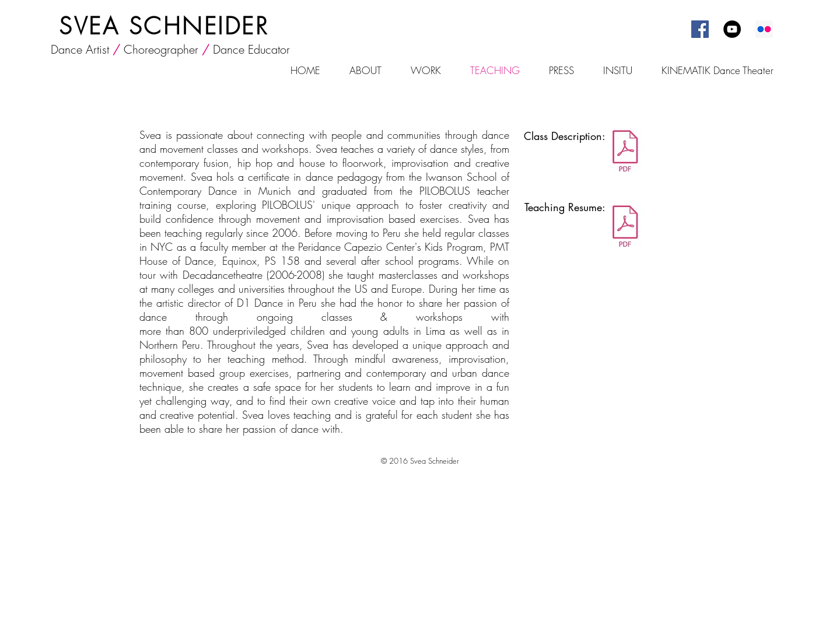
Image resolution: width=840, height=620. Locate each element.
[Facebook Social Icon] (700, 29)
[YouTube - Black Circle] (732, 29)
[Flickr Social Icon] (764, 29)
